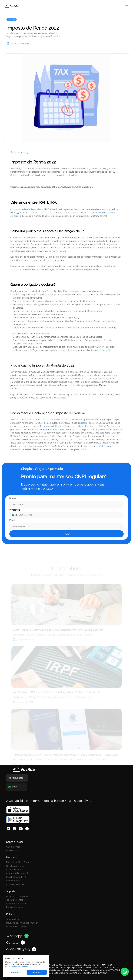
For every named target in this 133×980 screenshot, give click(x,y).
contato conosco (105, 459)
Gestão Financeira (79, 861)
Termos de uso (77, 889)
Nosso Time (12, 857)
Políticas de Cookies (80, 897)
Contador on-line (78, 875)
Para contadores (15, 900)
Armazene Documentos (82, 864)
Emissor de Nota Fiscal (81, 853)
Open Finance (77, 872)
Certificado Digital (79, 857)
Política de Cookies (19, 967)
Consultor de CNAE (16, 897)
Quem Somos (13, 853)
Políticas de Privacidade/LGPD (86, 893)
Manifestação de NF (80, 868)
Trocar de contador (16, 893)
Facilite (55, 462)
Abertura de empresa (17, 889)
